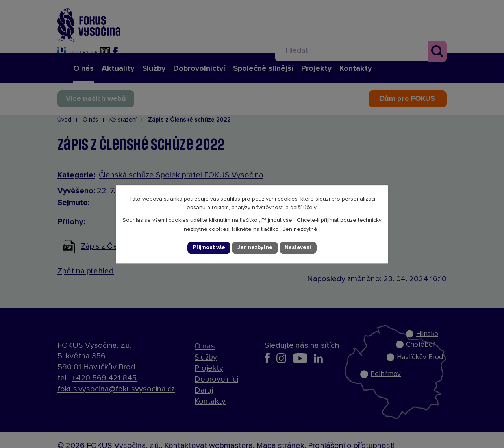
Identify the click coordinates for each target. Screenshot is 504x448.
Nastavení (299, 247)
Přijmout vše (209, 247)
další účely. (304, 208)
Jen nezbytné (256, 247)
